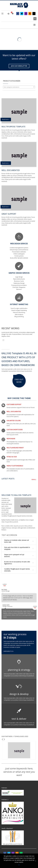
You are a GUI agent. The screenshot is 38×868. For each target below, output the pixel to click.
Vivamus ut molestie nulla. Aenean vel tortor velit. (16, 541)
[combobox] (19, 87)
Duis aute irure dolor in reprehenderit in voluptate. (17, 548)
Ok (19, 865)
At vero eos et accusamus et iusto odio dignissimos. (17, 563)
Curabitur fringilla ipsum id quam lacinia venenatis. (17, 570)
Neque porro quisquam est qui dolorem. (14, 555)
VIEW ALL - (34, 480)
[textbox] (19, 87)
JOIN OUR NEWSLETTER (19, 66)
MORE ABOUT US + (9, 651)
